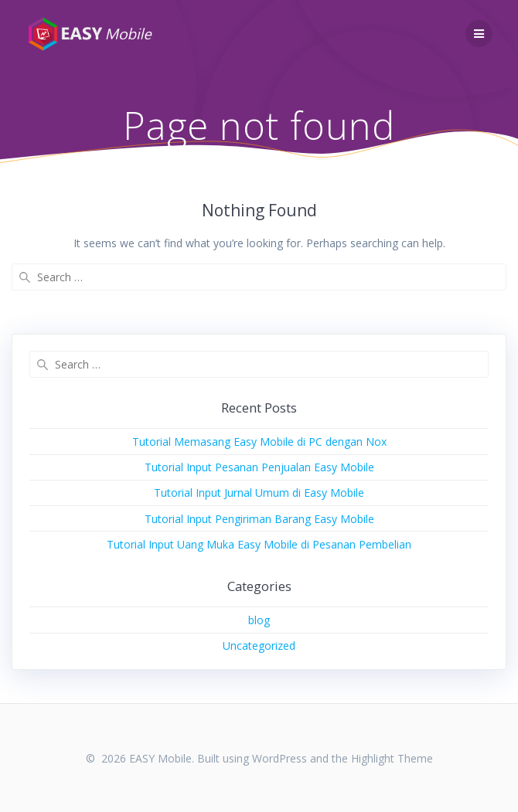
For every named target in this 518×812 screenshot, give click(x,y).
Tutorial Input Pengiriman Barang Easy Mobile (259, 519)
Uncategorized (259, 646)
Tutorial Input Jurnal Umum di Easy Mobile (259, 493)
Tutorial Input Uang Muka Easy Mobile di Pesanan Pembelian (259, 544)
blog (259, 620)
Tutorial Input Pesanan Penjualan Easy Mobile (259, 467)
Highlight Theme (392, 758)
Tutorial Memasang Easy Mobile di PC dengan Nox (259, 442)
